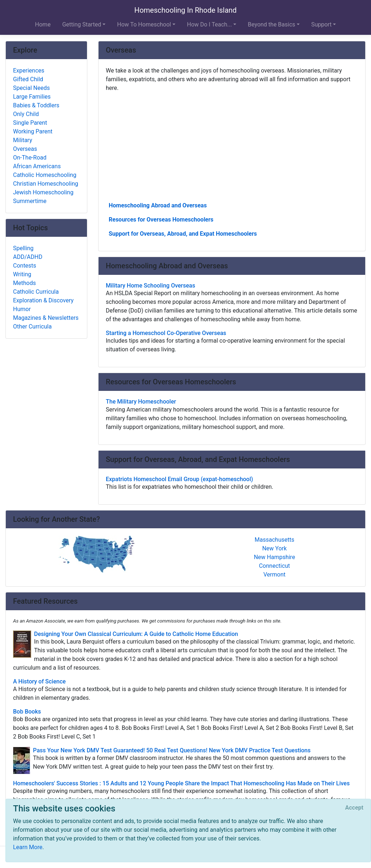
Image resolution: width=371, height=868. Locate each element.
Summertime (30, 201)
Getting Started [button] (82, 24)
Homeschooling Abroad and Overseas (158, 205)
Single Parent (30, 123)
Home (43, 24)
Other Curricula (32, 326)
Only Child (26, 114)
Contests (25, 266)
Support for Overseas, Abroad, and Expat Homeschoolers (183, 234)
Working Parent (33, 131)
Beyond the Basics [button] (272, 24)
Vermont (274, 574)
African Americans (37, 166)
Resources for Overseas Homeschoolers (161, 220)
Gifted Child (28, 79)
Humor (22, 309)
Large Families (32, 97)
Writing (22, 274)
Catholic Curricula (36, 292)
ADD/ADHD (28, 257)
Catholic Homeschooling (45, 175)
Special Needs (31, 88)
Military (23, 140)
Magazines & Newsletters (46, 318)
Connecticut (275, 566)
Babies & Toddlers (36, 105)
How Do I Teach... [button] (209, 24)
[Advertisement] (232, 146)
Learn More (28, 847)
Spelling (23, 248)
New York (275, 548)
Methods (24, 283)
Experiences (29, 71)
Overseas (25, 149)
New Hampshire (275, 557)
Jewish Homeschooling (43, 192)
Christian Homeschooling (46, 184)
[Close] (354, 808)
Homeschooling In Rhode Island (185, 10)
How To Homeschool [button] (144, 24)
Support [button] (321, 24)
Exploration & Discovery (43, 300)
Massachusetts (274, 540)
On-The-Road (30, 158)
